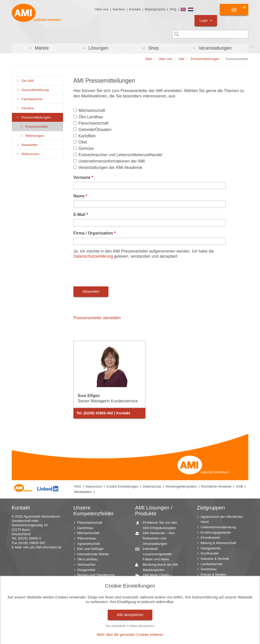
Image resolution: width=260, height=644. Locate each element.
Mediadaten (83, 492)
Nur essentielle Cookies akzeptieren (130, 626)
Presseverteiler (34, 127)
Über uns (102, 9)
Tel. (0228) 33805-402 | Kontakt (103, 413)
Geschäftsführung (32, 90)
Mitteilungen (32, 136)
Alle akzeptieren (130, 615)
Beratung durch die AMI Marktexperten (158, 567)
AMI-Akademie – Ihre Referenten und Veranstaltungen (157, 538)
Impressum (94, 486)
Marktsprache (155, 9)
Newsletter (27, 145)
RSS (78, 486)
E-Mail (81, 215)
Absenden (91, 291)
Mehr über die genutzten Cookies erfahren (130, 635)
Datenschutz (152, 486)
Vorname (83, 177)
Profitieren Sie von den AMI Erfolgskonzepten (158, 525)
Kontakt (135, 9)
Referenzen (28, 154)
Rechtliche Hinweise (216, 486)
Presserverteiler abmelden (97, 318)
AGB (239, 486)
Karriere (119, 9)
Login (206, 20)
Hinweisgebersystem (181, 486)
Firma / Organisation (94, 233)
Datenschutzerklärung (93, 256)
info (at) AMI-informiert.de (42, 547)
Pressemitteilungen (33, 117)
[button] (38, 48)
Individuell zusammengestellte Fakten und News (155, 554)
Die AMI (25, 81)
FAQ (173, 9)
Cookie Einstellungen (122, 486)
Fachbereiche (29, 99)
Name (80, 196)
